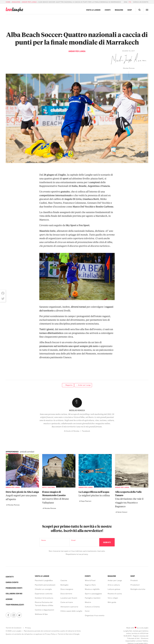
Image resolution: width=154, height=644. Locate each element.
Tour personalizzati (15, 605)
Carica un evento (141, 2)
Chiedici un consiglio (43, 589)
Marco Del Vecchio (83, 207)
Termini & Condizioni (14, 628)
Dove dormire (66, 594)
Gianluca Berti (91, 199)
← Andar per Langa (83, 385)
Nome (44, 540)
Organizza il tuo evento (95, 615)
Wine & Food (90, 580)
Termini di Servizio (65, 634)
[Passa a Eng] (126, 2)
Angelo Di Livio (73, 199)
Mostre (88, 602)
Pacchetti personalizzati (45, 585)
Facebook (86, 431)
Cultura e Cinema (92, 607)
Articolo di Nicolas (72, 431)
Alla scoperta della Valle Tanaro (132, 499)
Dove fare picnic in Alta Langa (22, 496)
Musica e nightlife (92, 589)
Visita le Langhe (93, 10)
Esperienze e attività (44, 594)
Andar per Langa (29, 2)
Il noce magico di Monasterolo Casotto (59, 497)
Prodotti (134, 580)
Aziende (9, 599)
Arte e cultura (114, 585)
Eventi (108, 10)
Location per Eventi (69, 598)
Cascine (64, 580)
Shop (130, 10)
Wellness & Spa (41, 614)
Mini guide (112, 602)
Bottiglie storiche (138, 589)
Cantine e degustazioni (44, 610)
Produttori (135, 585)
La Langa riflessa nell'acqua (95, 494)
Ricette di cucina (115, 594)
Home (8, 2)
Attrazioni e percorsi (69, 607)
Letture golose (114, 589)
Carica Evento (12, 582)
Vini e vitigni (113, 598)
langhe (14, 10)
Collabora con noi (14, 594)
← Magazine (68, 385)
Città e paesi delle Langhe (71, 611)
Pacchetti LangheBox (44, 580)
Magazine (16, 2)
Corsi (87, 611)
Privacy (28, 628)
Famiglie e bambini (93, 598)
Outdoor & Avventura (44, 598)
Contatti (10, 577)
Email (73, 540)
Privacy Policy (50, 634)
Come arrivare (67, 602)
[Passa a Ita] (130, 2)
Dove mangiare (67, 589)
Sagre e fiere (90, 585)
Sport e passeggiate (93, 594)
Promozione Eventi (14, 588)
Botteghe (64, 585)
